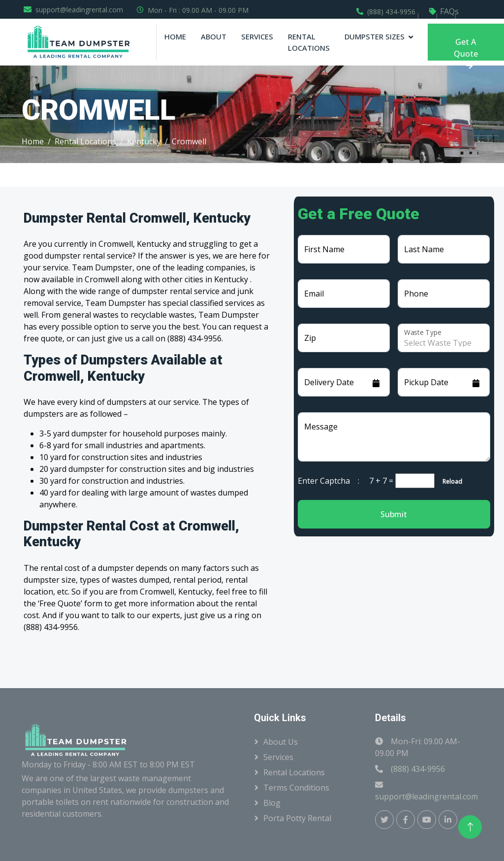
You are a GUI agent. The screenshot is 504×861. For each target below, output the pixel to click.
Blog (272, 803)
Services (257, 36)
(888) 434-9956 (391, 12)
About (214, 36)
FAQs (449, 11)
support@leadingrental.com (79, 10)
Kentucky (144, 141)
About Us (281, 742)
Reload (449, 481)
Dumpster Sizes (375, 36)
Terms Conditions (296, 788)
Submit (394, 514)
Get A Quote (466, 49)
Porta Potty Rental (297, 818)
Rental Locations (309, 42)
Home (175, 36)
